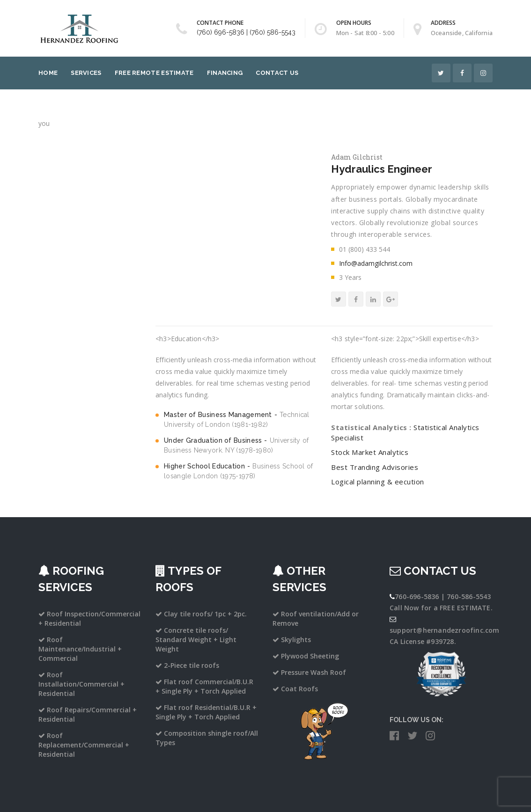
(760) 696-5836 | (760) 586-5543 (246, 32)
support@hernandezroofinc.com (445, 630)
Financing (225, 73)
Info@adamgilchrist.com (376, 263)
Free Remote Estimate (154, 73)
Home (48, 73)
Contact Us (277, 73)
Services (86, 73)
